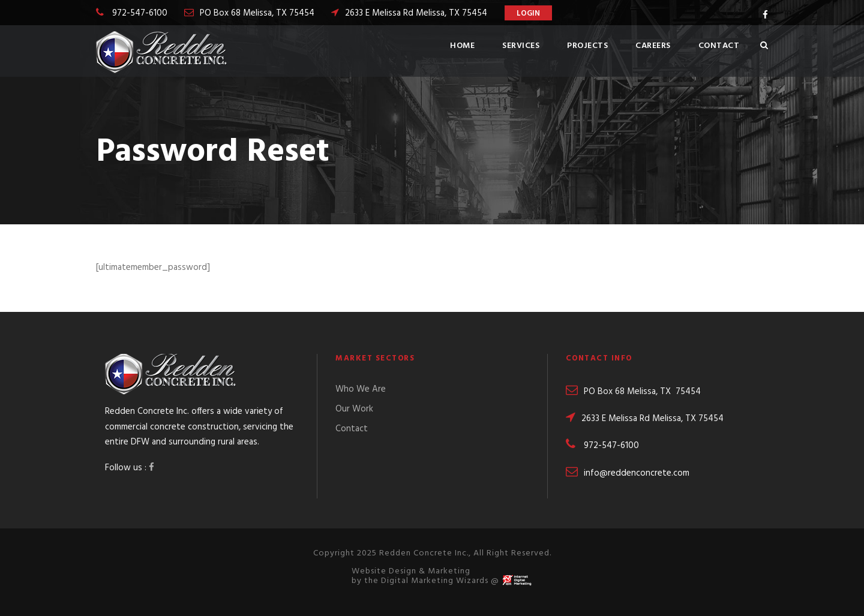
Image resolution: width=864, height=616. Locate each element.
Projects (587, 46)
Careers (653, 46)
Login (528, 13)
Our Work (354, 409)
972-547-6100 (140, 13)
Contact (719, 46)
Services (521, 46)
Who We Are (361, 389)
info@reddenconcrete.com (628, 473)
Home (462, 46)
